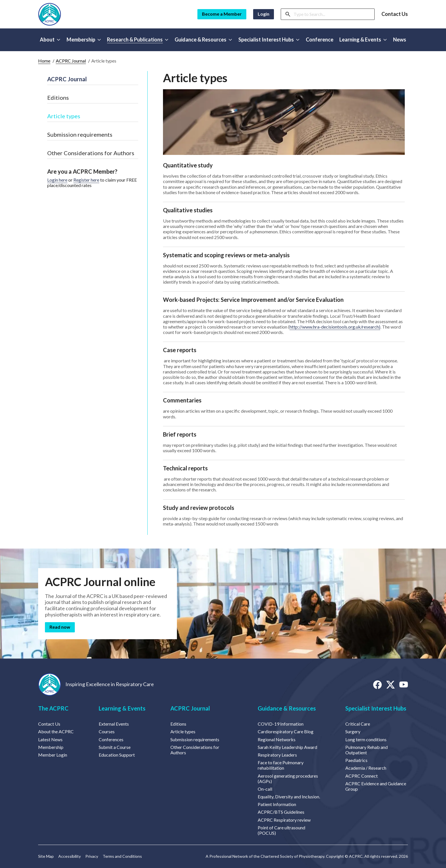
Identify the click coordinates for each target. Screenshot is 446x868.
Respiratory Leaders (277, 755)
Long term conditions (366, 739)
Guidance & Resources (287, 708)
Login (264, 14)
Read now (60, 627)
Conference (320, 40)
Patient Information (277, 804)
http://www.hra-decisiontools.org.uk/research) (335, 327)
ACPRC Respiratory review (284, 820)
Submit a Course (115, 747)
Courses (107, 731)
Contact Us (395, 14)
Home (44, 61)
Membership (51, 747)
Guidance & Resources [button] (203, 40)
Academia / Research (366, 768)
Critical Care (358, 724)
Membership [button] (84, 40)
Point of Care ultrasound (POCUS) (281, 830)
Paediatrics (356, 760)
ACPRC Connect (362, 776)
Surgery (353, 731)
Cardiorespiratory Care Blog (286, 731)
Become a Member (222, 14)
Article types (64, 116)
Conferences (111, 739)
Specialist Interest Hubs (376, 708)
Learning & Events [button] (363, 40)
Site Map (46, 856)
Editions (58, 97)
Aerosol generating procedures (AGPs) (288, 778)
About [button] (50, 40)
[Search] (332, 14)
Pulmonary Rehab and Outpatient (366, 750)
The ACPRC (53, 708)
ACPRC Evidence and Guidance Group (376, 786)
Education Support (117, 755)
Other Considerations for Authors (91, 153)
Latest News (50, 739)
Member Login (53, 755)
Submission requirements (80, 134)
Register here (86, 180)
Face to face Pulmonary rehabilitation (281, 765)
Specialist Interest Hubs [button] (269, 40)
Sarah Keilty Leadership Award (287, 747)
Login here (57, 180)
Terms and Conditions (122, 856)
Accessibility (70, 856)
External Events (114, 724)
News (400, 40)
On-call (265, 789)
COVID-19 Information (281, 724)
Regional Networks (277, 739)
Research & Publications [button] (138, 40)
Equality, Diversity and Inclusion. (289, 797)
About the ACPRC (56, 731)
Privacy (92, 856)
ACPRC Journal (71, 61)
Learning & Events (122, 708)
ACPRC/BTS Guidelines (281, 812)
